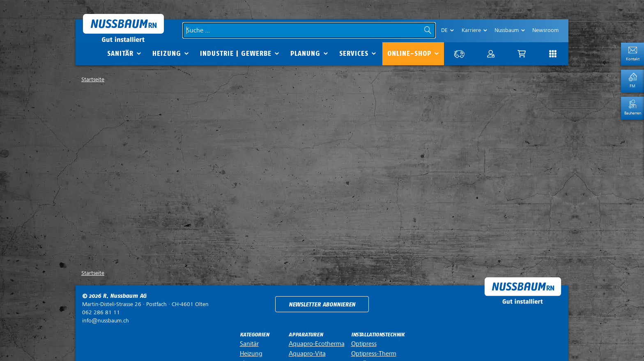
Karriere (471, 30)
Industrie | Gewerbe (236, 54)
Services (354, 54)
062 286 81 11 (101, 312)
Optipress (364, 344)
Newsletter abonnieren (322, 305)
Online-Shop (409, 54)
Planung (305, 54)
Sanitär (120, 54)
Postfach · (145, 304)
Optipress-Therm (374, 354)
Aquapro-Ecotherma (317, 344)
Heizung (167, 54)
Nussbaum (507, 30)
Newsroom (545, 30)
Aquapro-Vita (307, 354)
